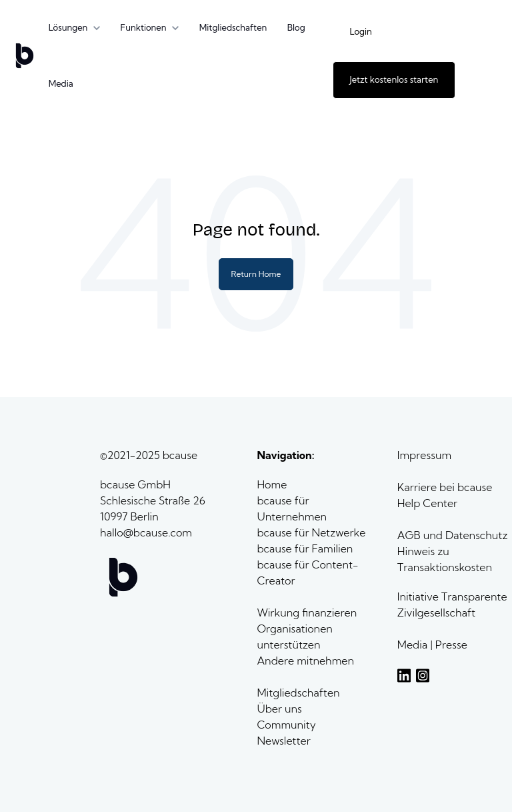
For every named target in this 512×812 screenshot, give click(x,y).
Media (61, 83)
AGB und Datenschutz (453, 535)
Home (273, 484)
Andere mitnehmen (307, 661)
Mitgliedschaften (233, 27)
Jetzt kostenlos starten (394, 79)
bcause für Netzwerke (311, 532)
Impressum (424, 455)
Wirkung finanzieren (307, 613)
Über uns (280, 709)
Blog (296, 27)
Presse (451, 645)
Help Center (427, 503)
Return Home (256, 274)
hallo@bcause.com (146, 532)
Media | (416, 645)
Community (286, 725)
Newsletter (283, 741)
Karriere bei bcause (445, 487)
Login (361, 31)
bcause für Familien (305, 548)
